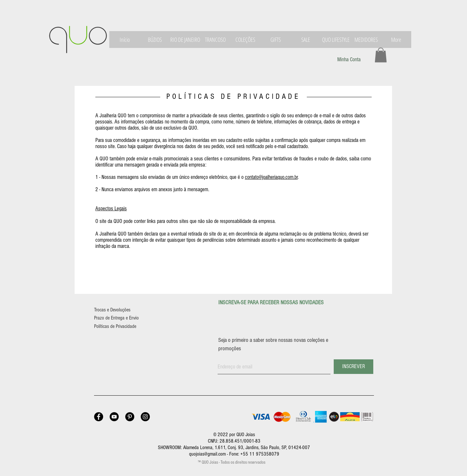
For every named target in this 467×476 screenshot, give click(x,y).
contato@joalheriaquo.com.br (271, 177)
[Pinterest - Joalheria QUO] (130, 417)
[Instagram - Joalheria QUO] (145, 417)
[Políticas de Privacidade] (122, 326)
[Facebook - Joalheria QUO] (99, 417)
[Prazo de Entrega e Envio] (124, 318)
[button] (381, 55)
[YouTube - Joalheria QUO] (114, 417)
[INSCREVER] (353, 367)
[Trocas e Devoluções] (118, 310)
